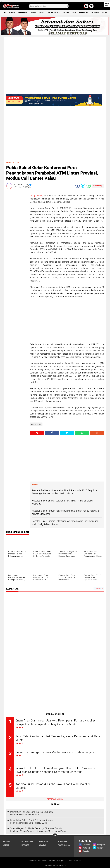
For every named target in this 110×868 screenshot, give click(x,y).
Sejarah (43, 845)
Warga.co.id (62, 861)
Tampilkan (99, 589)
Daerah (33, 12)
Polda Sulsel (14, 162)
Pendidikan (62, 842)
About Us (33, 861)
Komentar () (98, 186)
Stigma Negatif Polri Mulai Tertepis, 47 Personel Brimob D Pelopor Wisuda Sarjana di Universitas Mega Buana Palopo (39, 830)
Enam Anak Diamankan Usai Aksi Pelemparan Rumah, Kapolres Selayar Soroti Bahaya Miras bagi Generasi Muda (56, 722)
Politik (66, 12)
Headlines (22, 12)
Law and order (53, 12)
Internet (95, 12)
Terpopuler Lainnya (55, 799)
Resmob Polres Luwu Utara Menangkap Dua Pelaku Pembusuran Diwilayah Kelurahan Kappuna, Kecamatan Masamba (56, 770)
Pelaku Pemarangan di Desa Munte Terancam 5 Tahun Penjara (55, 752)
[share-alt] (37, 433)
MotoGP (6, 845)
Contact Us (43, 861)
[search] (49, 6)
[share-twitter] (83, 186)
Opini (74, 12)
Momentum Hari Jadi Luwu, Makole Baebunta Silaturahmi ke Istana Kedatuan (31, 813)
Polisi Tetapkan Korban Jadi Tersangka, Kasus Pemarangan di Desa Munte (58, 738)
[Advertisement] (17, 230)
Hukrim (12, 12)
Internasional (27, 842)
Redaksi (52, 861)
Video (42, 12)
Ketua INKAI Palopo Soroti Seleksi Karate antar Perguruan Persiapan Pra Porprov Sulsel (32, 822)
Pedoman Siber (75, 861)
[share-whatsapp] (89, 186)
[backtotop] (55, 836)
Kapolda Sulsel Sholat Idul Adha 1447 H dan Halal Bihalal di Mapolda (53, 786)
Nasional (7, 842)
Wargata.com (36, 196)
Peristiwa (84, 12)
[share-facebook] (78, 186)
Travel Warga (64, 845)
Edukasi (105, 12)
